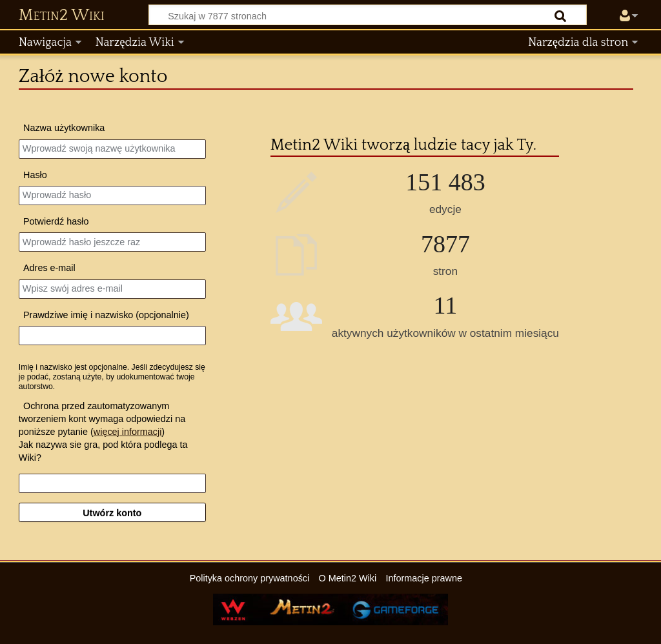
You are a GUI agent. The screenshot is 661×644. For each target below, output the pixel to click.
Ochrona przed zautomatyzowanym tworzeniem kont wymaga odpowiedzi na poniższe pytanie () (102, 419)
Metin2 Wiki (62, 15)
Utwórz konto (112, 513)
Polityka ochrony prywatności (250, 578)
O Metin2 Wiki (348, 578)
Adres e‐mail (49, 268)
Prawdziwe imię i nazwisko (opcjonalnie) (106, 315)
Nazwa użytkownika (64, 128)
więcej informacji (128, 432)
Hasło (35, 175)
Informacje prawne (424, 578)
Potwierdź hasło (56, 221)
